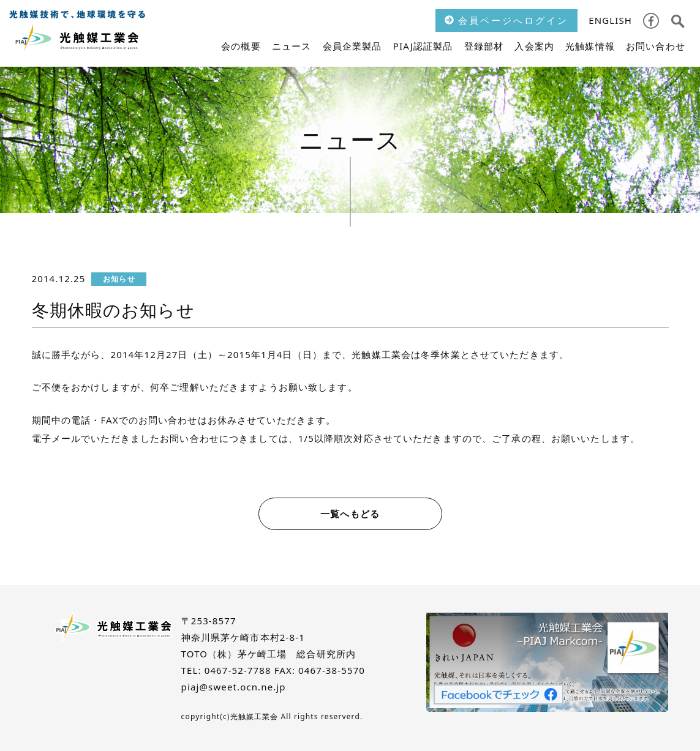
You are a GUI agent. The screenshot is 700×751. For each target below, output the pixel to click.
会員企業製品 (352, 46)
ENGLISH (610, 20)
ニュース (292, 46)
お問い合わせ (656, 46)
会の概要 (241, 46)
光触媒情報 (590, 46)
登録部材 (484, 46)
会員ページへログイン (506, 20)
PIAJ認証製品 (423, 46)
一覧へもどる (350, 514)
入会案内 (534, 46)
